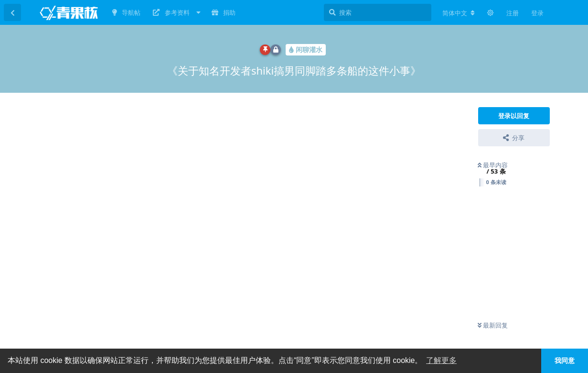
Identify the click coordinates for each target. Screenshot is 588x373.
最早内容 (493, 165)
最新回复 (493, 325)
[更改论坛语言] (459, 13)
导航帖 (126, 12)
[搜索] (378, 12)
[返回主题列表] (12, 12)
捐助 (224, 12)
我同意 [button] (565, 361)
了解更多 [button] (441, 360)
